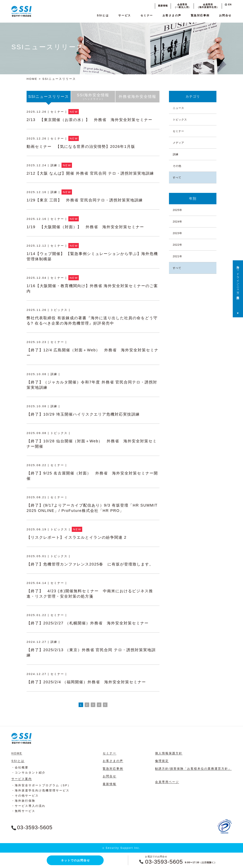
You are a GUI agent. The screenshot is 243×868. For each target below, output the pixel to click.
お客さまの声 (172, 15)
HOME (32, 79)
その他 (177, 166)
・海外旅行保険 (23, 801)
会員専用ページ (167, 782)
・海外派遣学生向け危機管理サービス (40, 790)
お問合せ (225, 15)
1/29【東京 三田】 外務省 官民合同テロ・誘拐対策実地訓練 (85, 200)
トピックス (180, 120)
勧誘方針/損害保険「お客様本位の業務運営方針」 (193, 769)
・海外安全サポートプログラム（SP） (41, 785)
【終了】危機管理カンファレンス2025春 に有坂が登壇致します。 (90, 564)
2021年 (178, 256)
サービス (125, 15)
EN (228, 5)
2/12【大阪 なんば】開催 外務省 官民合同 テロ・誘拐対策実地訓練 (90, 173)
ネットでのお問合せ (75, 860)
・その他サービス (25, 796)
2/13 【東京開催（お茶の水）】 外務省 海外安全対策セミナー (90, 120)
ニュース (178, 108)
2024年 (178, 222)
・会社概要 (20, 767)
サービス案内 (22, 779)
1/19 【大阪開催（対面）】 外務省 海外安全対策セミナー (85, 227)
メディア (178, 143)
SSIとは (103, 15)
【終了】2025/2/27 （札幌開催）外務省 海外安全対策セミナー (88, 623)
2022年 (178, 245)
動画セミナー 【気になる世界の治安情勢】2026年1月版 (81, 147)
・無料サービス (23, 811)
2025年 (178, 210)
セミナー (147, 15)
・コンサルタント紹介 (28, 773)
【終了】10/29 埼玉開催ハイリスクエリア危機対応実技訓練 (83, 414)
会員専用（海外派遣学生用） (208, 6)
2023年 (178, 233)
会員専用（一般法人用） (182, 6)
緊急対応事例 (200, 15)
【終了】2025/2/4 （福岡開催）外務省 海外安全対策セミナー (86, 682)
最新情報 (163, 6)
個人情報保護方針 (169, 753)
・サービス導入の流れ (28, 806)
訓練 (176, 154)
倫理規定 (162, 761)
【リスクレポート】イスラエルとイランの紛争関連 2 (77, 537)
